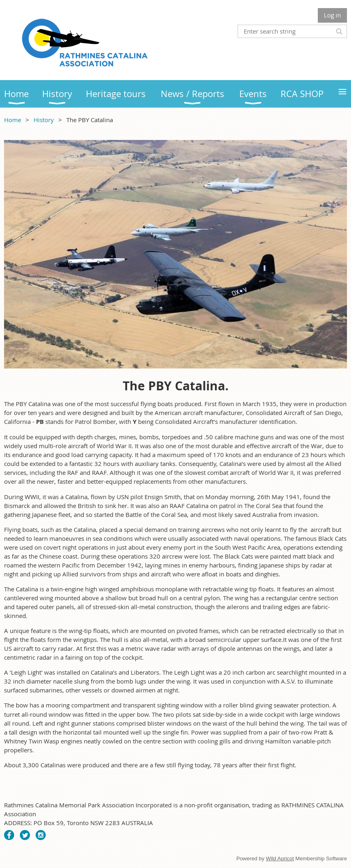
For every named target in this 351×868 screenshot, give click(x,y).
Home (13, 120)
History (44, 120)
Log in (332, 15)
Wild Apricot (280, 858)
